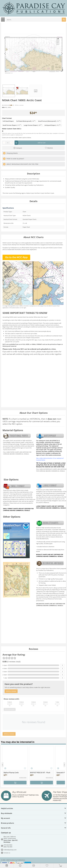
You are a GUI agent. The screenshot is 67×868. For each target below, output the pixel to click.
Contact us (7, 853)
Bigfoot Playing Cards (11, 773)
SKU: (3, 107)
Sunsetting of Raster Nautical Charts (31, 323)
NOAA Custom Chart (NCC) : (12, 129)
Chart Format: (7, 118)
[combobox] (36, 20)
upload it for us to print (12, 342)
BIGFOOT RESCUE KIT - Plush (40, 773)
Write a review (19, 105)
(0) (13, 105)
